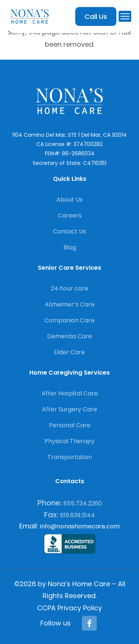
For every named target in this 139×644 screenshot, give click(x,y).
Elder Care (69, 352)
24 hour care (69, 288)
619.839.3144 (77, 515)
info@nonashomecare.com (80, 526)
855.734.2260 (83, 503)
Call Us (96, 16)
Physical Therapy (69, 441)
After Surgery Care (69, 409)
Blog (70, 247)
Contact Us (69, 231)
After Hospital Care (70, 393)
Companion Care (69, 320)
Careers (70, 215)
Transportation (70, 457)
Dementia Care (69, 336)
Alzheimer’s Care (70, 304)
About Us (69, 200)
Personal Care (70, 425)
